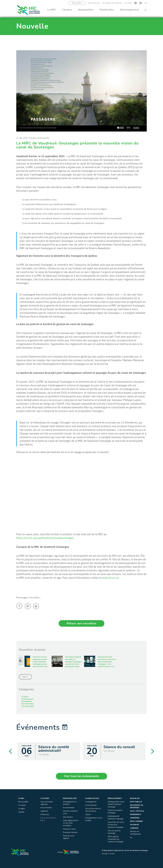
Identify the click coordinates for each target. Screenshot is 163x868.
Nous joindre (77, 3)
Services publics (28, 706)
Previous (10, 751)
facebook (134, 824)
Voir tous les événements (81, 776)
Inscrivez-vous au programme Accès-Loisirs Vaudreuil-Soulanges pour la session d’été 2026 (40, 662)
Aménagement (91, 802)
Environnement (28, 699)
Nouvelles (135, 798)
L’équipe (21, 812)
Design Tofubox (108, 853)
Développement (129, 11)
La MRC (52, 11)
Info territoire (68, 817)
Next (153, 751)
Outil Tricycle (137, 811)
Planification (107, 11)
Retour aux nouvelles (81, 623)
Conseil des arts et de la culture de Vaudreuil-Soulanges (116, 825)
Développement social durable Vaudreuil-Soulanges (116, 804)
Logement (44, 811)
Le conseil (22, 805)
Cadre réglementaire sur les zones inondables (71, 823)
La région (22, 808)
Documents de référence (112, 3)
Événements (136, 814)
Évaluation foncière (70, 832)
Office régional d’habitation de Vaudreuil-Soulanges (116, 839)
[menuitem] (146, 4)
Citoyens (67, 11)
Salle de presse (94, 3)
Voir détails (44, 754)
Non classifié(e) (28, 704)
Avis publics (136, 802)
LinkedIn (134, 828)
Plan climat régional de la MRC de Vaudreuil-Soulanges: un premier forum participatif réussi (74, 662)
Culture (88, 814)
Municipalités (86, 11)
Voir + (26, 677)
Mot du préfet (23, 802)
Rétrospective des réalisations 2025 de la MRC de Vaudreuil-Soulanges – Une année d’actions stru (107, 662)
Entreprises (45, 814)
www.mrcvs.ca (110, 578)
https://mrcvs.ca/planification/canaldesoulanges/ (45, 538)
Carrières (128, 3)
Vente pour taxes (69, 829)
